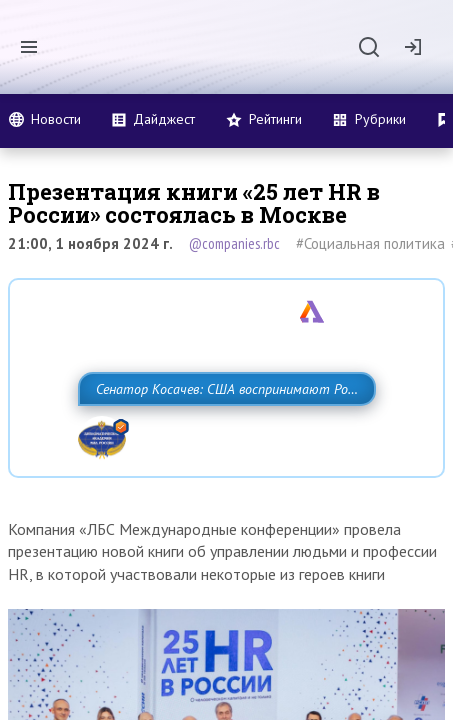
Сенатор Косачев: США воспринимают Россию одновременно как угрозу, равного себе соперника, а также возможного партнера (226, 433)
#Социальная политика (370, 243)
